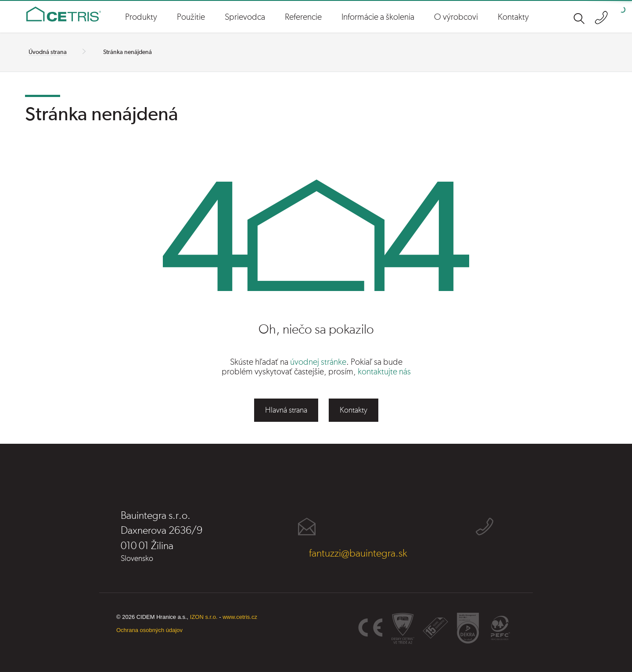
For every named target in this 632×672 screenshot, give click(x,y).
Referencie (303, 17)
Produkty (141, 17)
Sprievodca (245, 17)
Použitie (191, 17)
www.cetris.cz (240, 617)
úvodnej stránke (318, 362)
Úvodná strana (48, 52)
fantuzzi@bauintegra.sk (358, 553)
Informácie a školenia (378, 17)
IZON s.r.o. (204, 617)
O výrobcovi (456, 17)
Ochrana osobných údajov (149, 630)
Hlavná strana (286, 410)
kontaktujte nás (384, 372)
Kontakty (513, 17)
